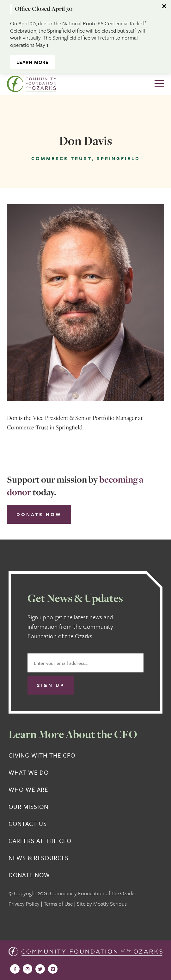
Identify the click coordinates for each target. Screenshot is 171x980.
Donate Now (39, 514)
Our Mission (28, 807)
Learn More (33, 62)
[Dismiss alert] (165, 6)
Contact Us (28, 824)
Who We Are (28, 790)
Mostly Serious (110, 904)
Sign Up (51, 685)
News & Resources (39, 858)
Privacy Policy (24, 904)
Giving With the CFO (42, 755)
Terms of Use (58, 904)
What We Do (29, 772)
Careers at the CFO (40, 841)
